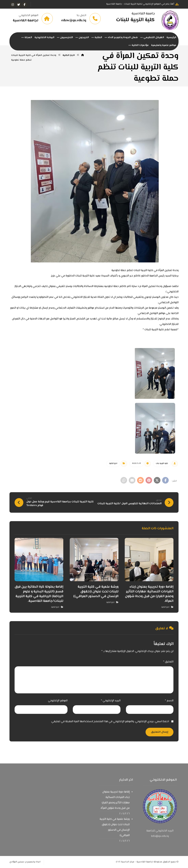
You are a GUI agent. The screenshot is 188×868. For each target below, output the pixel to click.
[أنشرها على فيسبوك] (165, 481)
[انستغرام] (13, 5)
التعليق (168, 662)
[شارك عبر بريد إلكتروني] (131, 481)
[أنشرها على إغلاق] (157, 481)
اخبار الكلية (113, 464)
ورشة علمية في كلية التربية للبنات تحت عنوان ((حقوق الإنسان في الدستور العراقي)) (115, 827)
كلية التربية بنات (162, 464)
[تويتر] (19, 5)
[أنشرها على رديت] (140, 481)
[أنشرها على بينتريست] (148, 481)
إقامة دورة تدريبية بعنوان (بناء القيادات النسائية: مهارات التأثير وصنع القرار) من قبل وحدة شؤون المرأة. (115, 800)
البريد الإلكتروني (111, 701)
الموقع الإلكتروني (58, 701)
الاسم (169, 701)
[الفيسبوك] (25, 5)
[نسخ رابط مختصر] (123, 481)
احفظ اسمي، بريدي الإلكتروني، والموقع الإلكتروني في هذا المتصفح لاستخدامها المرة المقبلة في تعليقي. (110, 722)
